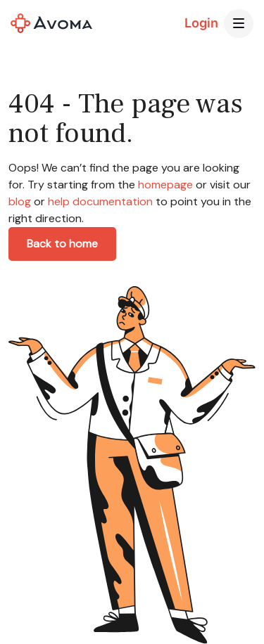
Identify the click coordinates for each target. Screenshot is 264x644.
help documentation (100, 201)
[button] (239, 24)
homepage (164, 185)
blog (20, 201)
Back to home (62, 244)
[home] (51, 23)
